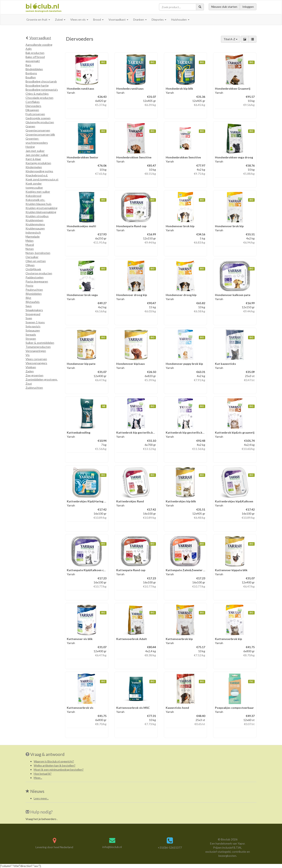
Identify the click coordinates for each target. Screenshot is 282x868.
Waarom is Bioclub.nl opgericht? (54, 761)
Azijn (29, 49)
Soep (29, 318)
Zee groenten (34, 375)
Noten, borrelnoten (38, 253)
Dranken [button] (140, 19)
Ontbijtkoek (33, 269)
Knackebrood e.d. (37, 175)
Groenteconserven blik (40, 134)
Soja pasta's (33, 326)
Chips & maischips (37, 94)
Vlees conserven (36, 359)
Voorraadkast (38, 38)
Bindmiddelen (34, 69)
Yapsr (241, 843)
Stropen (31, 339)
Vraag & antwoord (47, 754)
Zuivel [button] (60, 19)
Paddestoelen (35, 277)
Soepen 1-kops (35, 322)
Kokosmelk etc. (35, 200)
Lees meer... (41, 798)
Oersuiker (32, 257)
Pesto (29, 285)
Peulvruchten (34, 290)
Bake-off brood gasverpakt (35, 59)
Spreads (31, 334)
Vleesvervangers (36, 363)
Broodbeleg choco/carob (41, 81)
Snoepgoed (33, 314)
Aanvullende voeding (39, 45)
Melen (30, 241)
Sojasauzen (33, 330)
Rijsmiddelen (34, 294)
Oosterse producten (39, 273)
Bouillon (31, 77)
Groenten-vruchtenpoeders (37, 141)
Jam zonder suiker (37, 155)
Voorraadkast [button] (118, 19)
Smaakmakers (34, 310)
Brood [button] (98, 19)
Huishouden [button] (180, 19)
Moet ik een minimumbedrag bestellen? (59, 770)
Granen (30, 126)
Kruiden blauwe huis (39, 204)
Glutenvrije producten (40, 122)
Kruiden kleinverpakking (41, 212)
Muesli (30, 245)
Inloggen (248, 7)
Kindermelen (34, 167)
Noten (30, 249)
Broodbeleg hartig (37, 85)
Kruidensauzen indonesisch (35, 230)
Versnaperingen (36, 351)
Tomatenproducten (38, 347)
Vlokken (31, 367)
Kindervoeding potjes (39, 171)
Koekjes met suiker (38, 192)
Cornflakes (33, 102)
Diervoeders (33, 106)
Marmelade (33, 236)
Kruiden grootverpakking (41, 208)
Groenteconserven (38, 130)
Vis (28, 355)
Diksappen (32, 110)
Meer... (38, 778)
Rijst (28, 298)
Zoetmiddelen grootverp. (42, 379)
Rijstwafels (33, 302)
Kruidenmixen (34, 220)
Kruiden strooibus (37, 216)
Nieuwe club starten (224, 7)
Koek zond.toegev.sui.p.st (42, 179)
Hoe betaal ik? (43, 774)
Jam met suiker (35, 151)
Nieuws (35, 791)
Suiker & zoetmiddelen (40, 343)
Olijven (30, 265)
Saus (29, 306)
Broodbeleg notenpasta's (42, 90)
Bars (28, 65)
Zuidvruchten (34, 388)
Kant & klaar (33, 159)
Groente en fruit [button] (38, 19)
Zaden (30, 371)
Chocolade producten (39, 98)
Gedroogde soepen (38, 118)
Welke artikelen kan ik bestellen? (55, 765)
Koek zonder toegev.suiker (34, 185)
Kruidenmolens (35, 224)
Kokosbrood (33, 196)
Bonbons (31, 73)
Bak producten (35, 53)
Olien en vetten (36, 261)
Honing (30, 147)
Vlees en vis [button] (79, 19)
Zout (29, 383)
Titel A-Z (231, 39)
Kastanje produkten (38, 163)
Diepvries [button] (159, 19)
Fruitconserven (35, 114)
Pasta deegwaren (37, 281)
